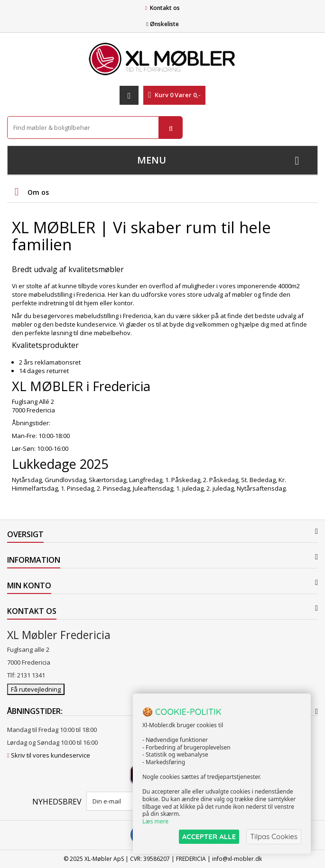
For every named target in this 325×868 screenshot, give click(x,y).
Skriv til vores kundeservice (51, 755)
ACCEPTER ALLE (209, 836)
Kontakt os (165, 8)
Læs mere (155, 821)
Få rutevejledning (36, 689)
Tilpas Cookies (274, 836)
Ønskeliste (162, 24)
